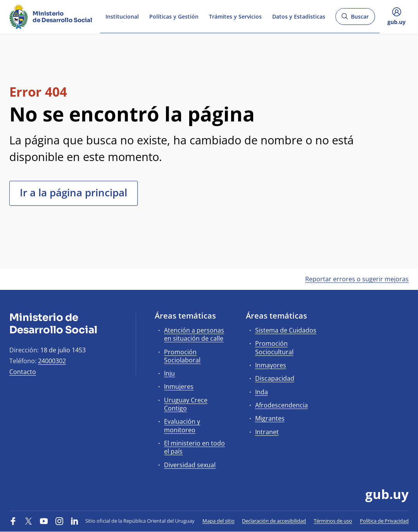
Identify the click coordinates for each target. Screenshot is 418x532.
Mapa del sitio (218, 521)
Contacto (23, 372)
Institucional (122, 16)
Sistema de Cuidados (286, 330)
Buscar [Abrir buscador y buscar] (355, 19)
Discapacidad (275, 378)
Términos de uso (333, 521)
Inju (169, 373)
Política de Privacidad (384, 521)
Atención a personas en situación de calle (194, 334)
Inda (262, 392)
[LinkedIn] (74, 521)
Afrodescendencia (282, 405)
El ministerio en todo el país (194, 447)
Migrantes (270, 418)
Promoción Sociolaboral (182, 356)
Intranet (267, 432)
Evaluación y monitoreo (182, 425)
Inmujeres (179, 386)
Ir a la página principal (73, 192)
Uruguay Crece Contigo (186, 404)
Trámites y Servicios (235, 16)
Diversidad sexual (190, 465)
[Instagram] (59, 521)
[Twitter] (29, 521)
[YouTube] (44, 521)
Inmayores (271, 365)
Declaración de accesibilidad (274, 521)
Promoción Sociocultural (274, 347)
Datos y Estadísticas (299, 16)
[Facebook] (13, 521)
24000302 (52, 361)
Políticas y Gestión (174, 16)
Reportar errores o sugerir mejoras (357, 279)
